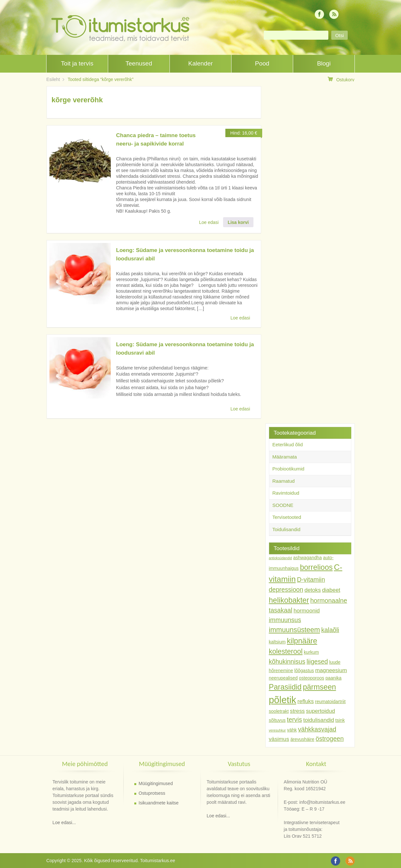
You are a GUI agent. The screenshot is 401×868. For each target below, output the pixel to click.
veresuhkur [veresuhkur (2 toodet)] (278, 730)
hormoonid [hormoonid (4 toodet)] (307, 611)
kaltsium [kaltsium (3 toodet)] (277, 642)
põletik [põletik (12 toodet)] (283, 700)
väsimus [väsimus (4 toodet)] (279, 739)
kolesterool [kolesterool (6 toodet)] (286, 651)
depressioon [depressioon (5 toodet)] (286, 590)
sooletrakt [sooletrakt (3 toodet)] (279, 711)
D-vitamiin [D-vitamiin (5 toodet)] (311, 580)
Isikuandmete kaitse (159, 803)
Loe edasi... (64, 823)
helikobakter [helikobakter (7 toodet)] (289, 600)
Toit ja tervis (77, 63)
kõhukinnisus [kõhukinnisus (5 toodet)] (287, 661)
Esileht (53, 79)
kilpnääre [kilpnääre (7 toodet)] (302, 641)
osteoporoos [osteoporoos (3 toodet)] (312, 678)
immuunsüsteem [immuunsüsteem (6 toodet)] (295, 630)
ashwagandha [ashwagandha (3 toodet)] (308, 558)
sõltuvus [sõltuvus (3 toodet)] (277, 720)
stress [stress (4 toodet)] (297, 711)
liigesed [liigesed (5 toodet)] (317, 661)
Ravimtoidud (286, 493)
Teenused (139, 63)
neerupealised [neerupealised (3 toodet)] (283, 678)
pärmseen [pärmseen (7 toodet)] (319, 687)
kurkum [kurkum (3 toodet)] (311, 652)
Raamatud (284, 481)
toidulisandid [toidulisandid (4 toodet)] (319, 720)
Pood (262, 63)
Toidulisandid (287, 529)
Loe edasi (209, 222)
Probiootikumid (288, 469)
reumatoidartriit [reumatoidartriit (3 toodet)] (330, 701)
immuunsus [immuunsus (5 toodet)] (285, 620)
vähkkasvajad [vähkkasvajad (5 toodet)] (317, 729)
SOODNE (283, 505)
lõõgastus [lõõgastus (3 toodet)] (304, 671)
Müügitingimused (156, 783)
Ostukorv (341, 80)
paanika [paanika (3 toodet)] (334, 678)
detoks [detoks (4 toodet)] (313, 590)
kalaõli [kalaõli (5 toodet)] (330, 630)
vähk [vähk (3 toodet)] (292, 730)
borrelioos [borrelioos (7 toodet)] (316, 567)
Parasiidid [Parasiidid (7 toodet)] (285, 687)
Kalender (200, 63)
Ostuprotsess (152, 793)
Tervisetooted (287, 517)
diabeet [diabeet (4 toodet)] (331, 590)
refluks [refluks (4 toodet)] (306, 701)
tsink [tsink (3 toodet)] (340, 720)
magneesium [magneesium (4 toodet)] (331, 670)
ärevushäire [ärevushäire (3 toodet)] (302, 739)
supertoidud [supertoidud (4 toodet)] (321, 711)
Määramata (285, 457)
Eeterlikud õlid (288, 444)
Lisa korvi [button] (238, 222)
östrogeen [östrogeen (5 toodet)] (330, 739)
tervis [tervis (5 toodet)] (295, 720)
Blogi (324, 63)
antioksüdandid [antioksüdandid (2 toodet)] (281, 558)
